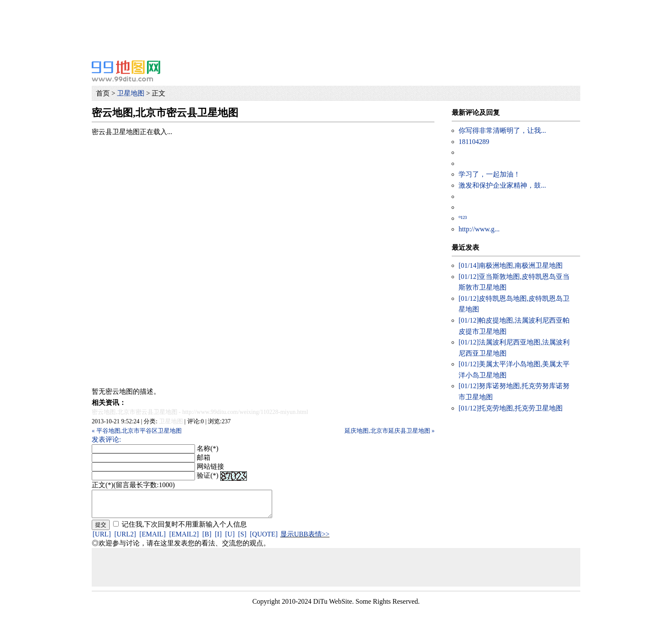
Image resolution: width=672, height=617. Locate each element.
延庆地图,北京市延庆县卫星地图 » (390, 431)
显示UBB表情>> (305, 539)
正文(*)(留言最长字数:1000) (133, 485)
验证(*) (208, 475)
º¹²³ (463, 218)
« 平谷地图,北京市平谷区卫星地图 (137, 431)
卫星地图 (131, 93)
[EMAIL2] (184, 539)
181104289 (474, 142)
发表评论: (106, 439)
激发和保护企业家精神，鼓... (502, 185)
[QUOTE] (264, 539)
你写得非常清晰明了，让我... (502, 130)
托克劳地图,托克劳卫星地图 (511, 408)
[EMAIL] (152, 539)
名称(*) (208, 448)
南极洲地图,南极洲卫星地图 (511, 265)
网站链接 (210, 466)
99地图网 (126, 71)
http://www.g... (479, 229)
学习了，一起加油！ (489, 174)
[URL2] (125, 539)
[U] (230, 539)
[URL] (102, 539)
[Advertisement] (257, 19)
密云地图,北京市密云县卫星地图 (135, 412)
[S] (242, 539)
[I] (218, 539)
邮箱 (204, 457)
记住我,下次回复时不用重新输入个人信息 (184, 529)
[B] (207, 539)
